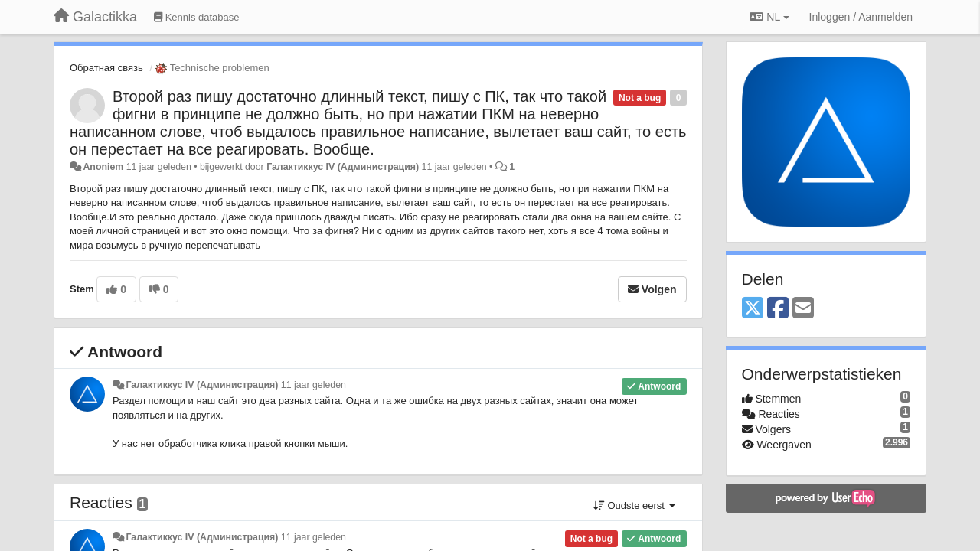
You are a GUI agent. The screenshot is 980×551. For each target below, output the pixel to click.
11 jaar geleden (314, 385)
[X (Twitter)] (753, 309)
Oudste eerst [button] (634, 505)
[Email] (803, 309)
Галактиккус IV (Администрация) (343, 167)
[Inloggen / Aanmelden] (861, 17)
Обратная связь (106, 68)
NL (769, 17)
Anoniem (103, 167)
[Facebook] (778, 309)
